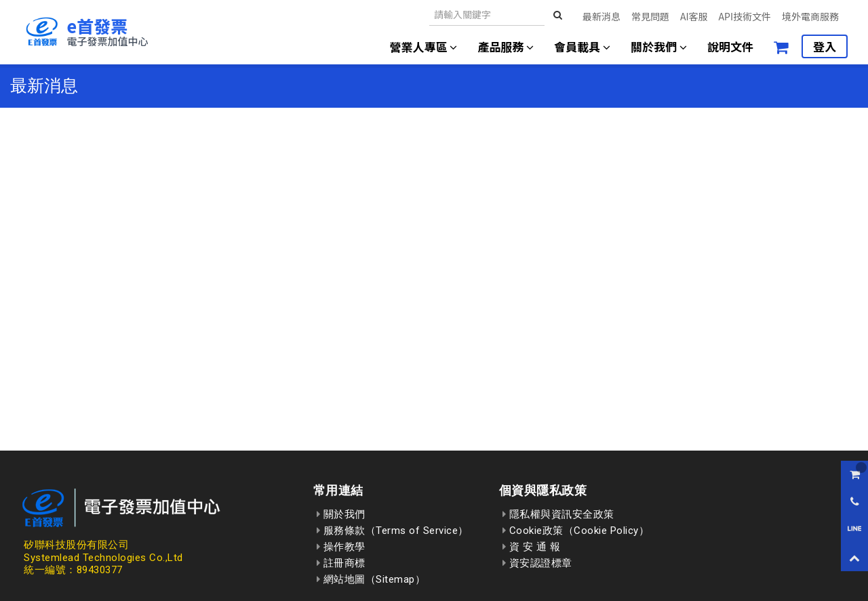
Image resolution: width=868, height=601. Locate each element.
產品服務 (506, 46)
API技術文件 (745, 16)
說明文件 (730, 46)
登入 (825, 46)
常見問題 (650, 16)
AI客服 (694, 16)
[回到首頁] (86, 32)
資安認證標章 (537, 563)
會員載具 (582, 46)
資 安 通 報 (532, 547)
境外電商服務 (810, 16)
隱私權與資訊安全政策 (558, 514)
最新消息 (601, 16)
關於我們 (659, 46)
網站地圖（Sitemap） (371, 579)
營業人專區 (424, 46)
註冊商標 (341, 563)
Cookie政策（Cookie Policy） (576, 531)
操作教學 (341, 547)
